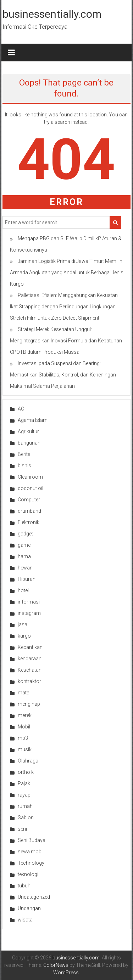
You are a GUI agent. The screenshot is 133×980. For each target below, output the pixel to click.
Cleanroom (30, 477)
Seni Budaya (32, 840)
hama (24, 556)
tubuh (24, 886)
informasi (29, 602)
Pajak (24, 783)
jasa (23, 624)
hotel (23, 590)
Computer (29, 500)
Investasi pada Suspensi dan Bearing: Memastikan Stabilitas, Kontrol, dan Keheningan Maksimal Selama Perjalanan (63, 375)
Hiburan (27, 579)
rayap (24, 795)
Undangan (29, 908)
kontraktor (29, 681)
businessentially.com (52, 14)
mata (24, 693)
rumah (25, 806)
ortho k (26, 772)
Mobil (24, 727)
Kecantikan (30, 647)
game (24, 545)
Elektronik (29, 522)
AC (21, 409)
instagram (29, 613)
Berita (24, 454)
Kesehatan (30, 670)
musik (25, 749)
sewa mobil (31, 852)
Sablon (26, 817)
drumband (29, 511)
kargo (24, 636)
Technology (31, 863)
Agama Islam (33, 420)
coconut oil (31, 488)
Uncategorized (34, 897)
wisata (25, 920)
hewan (25, 568)
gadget (25, 534)
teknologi (28, 874)
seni (22, 829)
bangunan (29, 443)
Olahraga (28, 761)
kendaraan (30, 659)
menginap (29, 704)
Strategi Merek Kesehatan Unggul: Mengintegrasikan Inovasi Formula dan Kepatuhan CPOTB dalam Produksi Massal (66, 341)
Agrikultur (28, 431)
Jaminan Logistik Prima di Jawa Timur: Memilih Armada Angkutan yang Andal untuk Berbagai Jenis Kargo (67, 272)
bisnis (24, 466)
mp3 (23, 738)
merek (25, 715)
